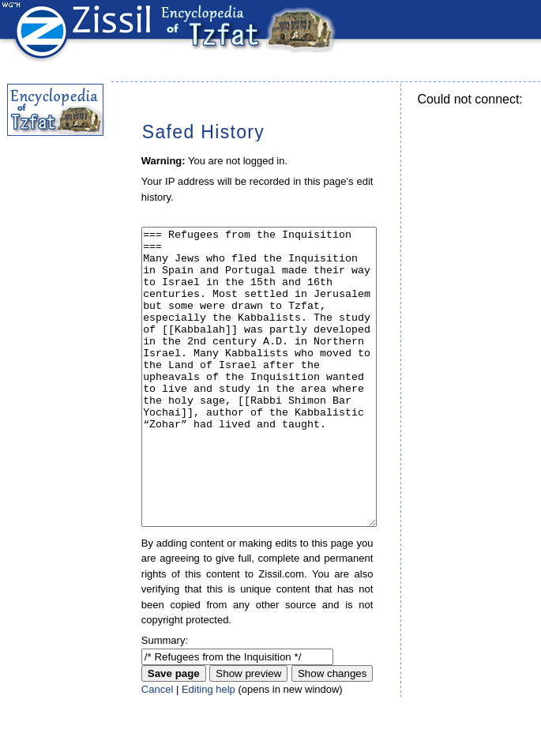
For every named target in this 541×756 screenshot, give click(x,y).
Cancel (157, 748)
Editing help (209, 748)
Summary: (165, 700)
